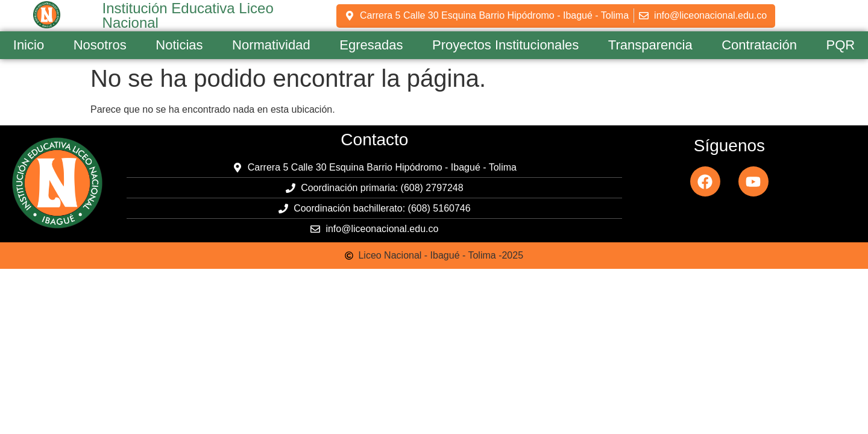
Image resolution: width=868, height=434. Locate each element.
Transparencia (650, 45)
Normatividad (271, 45)
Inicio (29, 45)
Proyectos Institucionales (505, 45)
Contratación (759, 45)
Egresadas (371, 45)
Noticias (179, 45)
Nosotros (100, 45)
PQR (841, 45)
